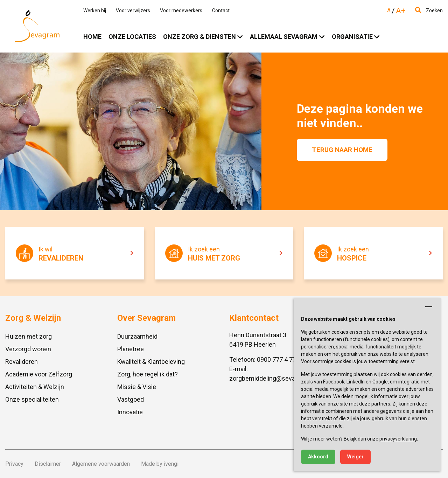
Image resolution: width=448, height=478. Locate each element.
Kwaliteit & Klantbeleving (151, 362)
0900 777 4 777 (278, 359)
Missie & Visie (137, 387)
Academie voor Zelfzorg (39, 374)
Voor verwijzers (133, 11)
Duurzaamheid (137, 336)
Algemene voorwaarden (101, 464)
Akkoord (318, 457)
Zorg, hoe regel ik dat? (148, 374)
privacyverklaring (398, 439)
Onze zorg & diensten (199, 37)
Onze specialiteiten (32, 399)
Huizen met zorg (29, 336)
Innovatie (130, 412)
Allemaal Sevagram (284, 37)
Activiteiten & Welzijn (35, 387)
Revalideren (22, 362)
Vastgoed (131, 399)
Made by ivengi (160, 464)
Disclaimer (48, 464)
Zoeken (429, 11)
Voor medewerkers (181, 11)
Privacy (14, 464)
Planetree (131, 349)
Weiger (355, 457)
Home (92, 37)
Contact (221, 11)
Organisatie (352, 37)
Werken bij (95, 11)
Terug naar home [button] (342, 150)
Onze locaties (132, 37)
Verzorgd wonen (28, 349)
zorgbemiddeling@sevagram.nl (272, 378)
